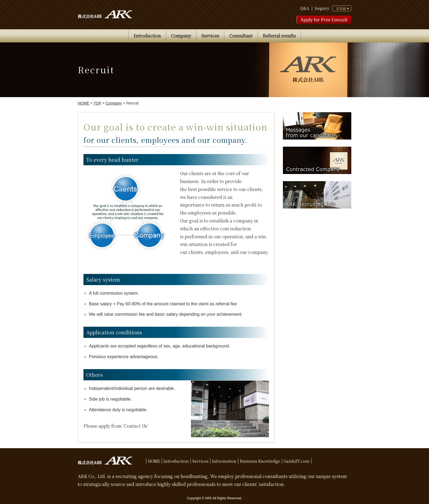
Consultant (241, 36)
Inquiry (322, 8)
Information (224, 461)
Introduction (147, 36)
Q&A (305, 8)
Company (181, 36)
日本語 (341, 8)
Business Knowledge (260, 461)
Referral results (279, 36)
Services (210, 36)
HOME (154, 461)
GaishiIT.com (297, 461)
